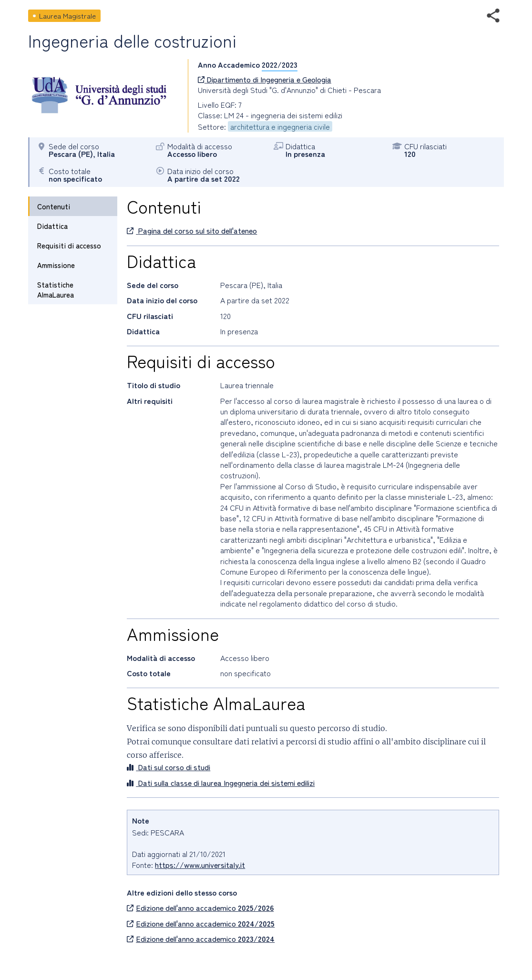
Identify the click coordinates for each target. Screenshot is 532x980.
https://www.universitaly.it (200, 865)
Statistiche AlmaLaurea (56, 289)
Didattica (52, 226)
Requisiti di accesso (69, 245)
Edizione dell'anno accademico (200, 908)
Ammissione (56, 265)
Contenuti (54, 206)
